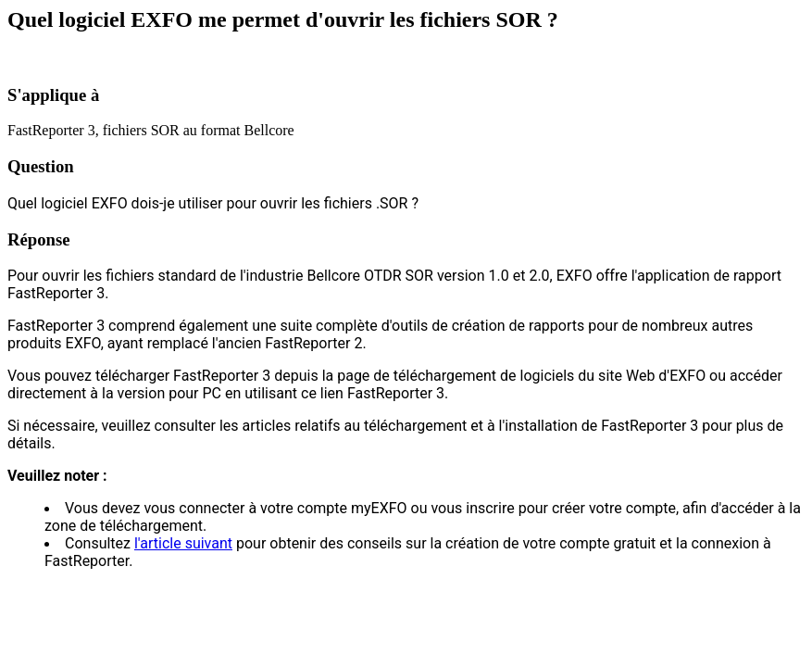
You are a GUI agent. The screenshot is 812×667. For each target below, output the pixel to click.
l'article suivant (183, 543)
